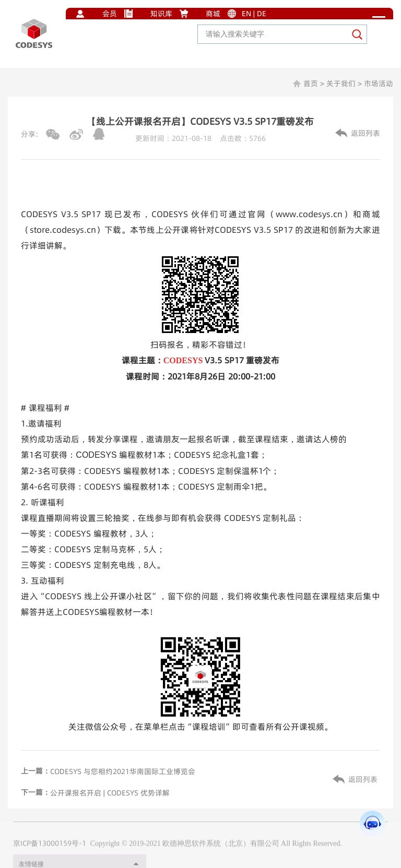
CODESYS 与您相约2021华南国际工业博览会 (123, 771)
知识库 (161, 14)
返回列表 (365, 133)
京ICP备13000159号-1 (50, 857)
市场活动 (379, 84)
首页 (311, 84)
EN (246, 14)
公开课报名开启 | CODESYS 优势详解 (110, 793)
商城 (213, 14)
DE (262, 14)
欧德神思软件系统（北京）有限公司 (221, 857)
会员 (110, 14)
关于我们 (341, 84)
